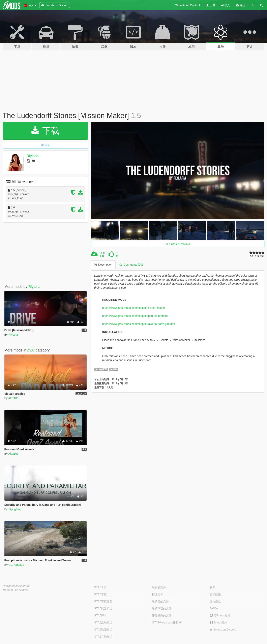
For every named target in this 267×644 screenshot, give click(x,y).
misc (31, 350)
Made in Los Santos (15, 590)
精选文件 (157, 594)
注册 (241, 5)
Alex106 (13, 398)
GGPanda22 (16, 565)
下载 (45, 131)
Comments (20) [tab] (131, 265)
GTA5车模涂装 (103, 601)
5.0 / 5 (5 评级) (257, 256)
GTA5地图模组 (103, 630)
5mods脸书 (219, 622)
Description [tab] (103, 265)
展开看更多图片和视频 (178, 244)
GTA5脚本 (100, 615)
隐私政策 (215, 594)
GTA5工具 (100, 587)
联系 (212, 587)
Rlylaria (33, 156)
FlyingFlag (15, 509)
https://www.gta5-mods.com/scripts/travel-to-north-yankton (139, 324)
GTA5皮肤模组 (103, 622)
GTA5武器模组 (103, 608)
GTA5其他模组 (103, 637)
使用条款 (215, 601)
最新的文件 (159, 587)
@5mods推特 (220, 615)
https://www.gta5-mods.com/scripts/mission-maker (134, 308)
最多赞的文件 (160, 601)
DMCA (214, 608)
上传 (211, 5)
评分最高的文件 (162, 615)
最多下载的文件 (162, 608)
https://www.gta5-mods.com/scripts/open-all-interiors (135, 316)
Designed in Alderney (16, 586)
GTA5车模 (100, 594)
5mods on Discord (223, 630)
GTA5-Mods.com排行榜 (167, 622)
